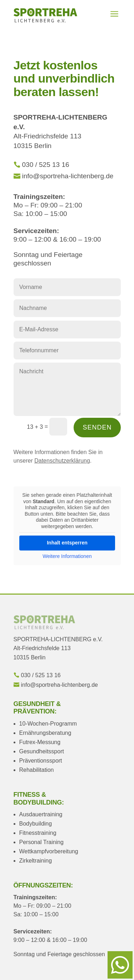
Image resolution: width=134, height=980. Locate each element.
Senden (97, 427)
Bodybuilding (36, 824)
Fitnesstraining (38, 833)
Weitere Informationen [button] (67, 556)
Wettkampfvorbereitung (49, 851)
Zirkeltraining (36, 861)
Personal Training (42, 842)
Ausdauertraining (41, 814)
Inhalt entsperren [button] (67, 543)
